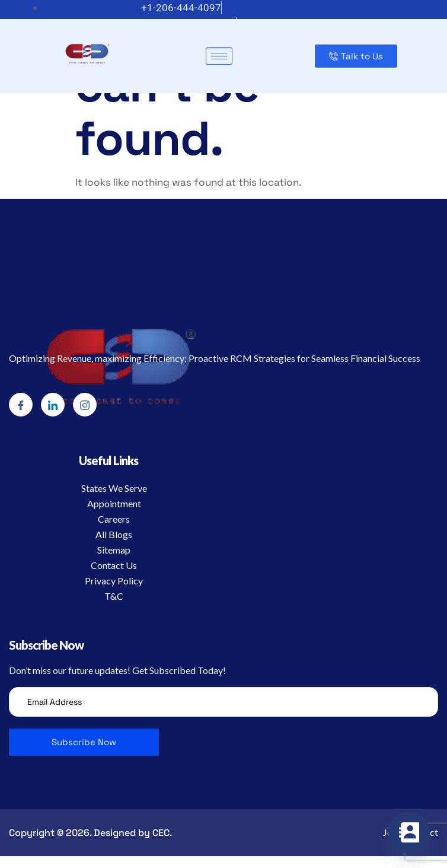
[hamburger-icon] (219, 56)
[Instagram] (85, 405)
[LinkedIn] (53, 405)
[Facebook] (21, 405)
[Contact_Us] (409, 832)
